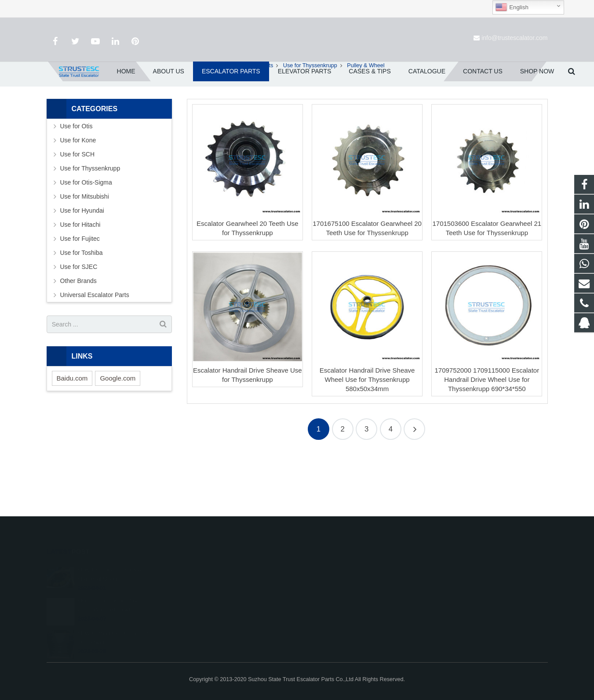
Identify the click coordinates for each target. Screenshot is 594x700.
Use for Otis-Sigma (86, 234)
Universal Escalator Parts (95, 346)
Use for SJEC (79, 318)
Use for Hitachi (80, 276)
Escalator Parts (254, 116)
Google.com (118, 429)
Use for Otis (77, 178)
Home (217, 116)
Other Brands (78, 332)
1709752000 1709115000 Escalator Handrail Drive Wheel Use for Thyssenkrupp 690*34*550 (487, 431)
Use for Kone (78, 192)
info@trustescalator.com (514, 38)
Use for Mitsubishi (85, 248)
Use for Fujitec (80, 290)
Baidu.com (72, 429)
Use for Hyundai (82, 262)
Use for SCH (78, 206)
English (512, 7)
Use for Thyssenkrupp (310, 116)
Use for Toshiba (82, 304)
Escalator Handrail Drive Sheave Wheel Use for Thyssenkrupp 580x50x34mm (367, 431)
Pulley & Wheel (297, 100)
